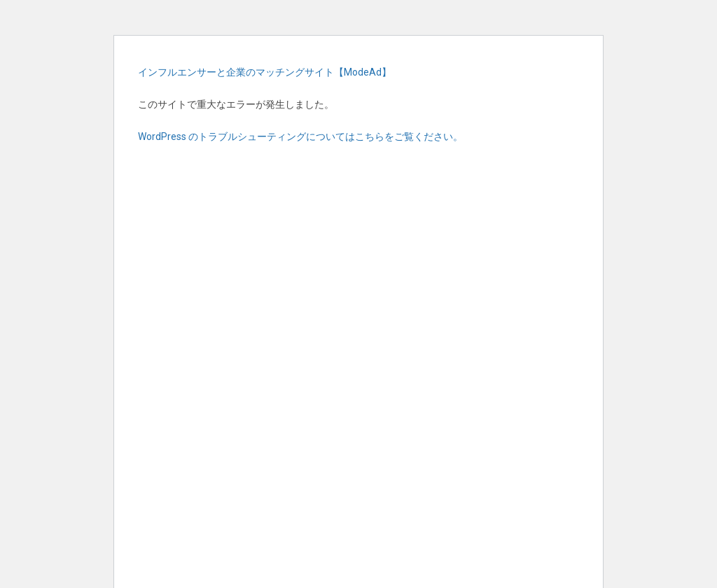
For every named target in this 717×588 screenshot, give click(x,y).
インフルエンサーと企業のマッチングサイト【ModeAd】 (265, 72)
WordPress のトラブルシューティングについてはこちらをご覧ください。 (300, 136)
